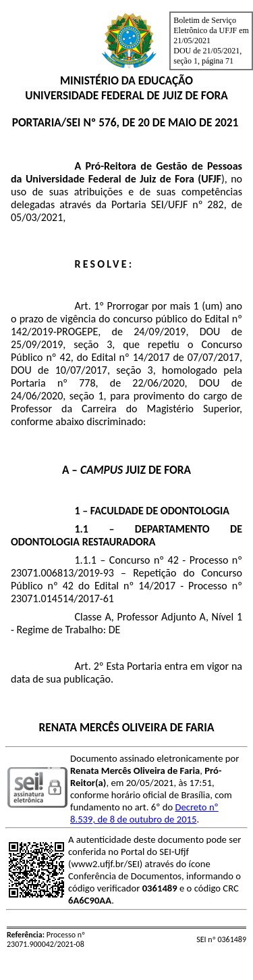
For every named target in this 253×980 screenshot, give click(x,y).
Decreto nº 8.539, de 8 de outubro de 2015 (144, 813)
